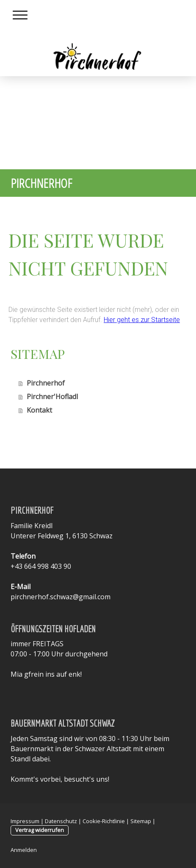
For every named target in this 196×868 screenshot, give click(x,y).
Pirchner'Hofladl (52, 397)
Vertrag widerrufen (40, 830)
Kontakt (39, 410)
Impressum (25, 821)
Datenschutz (61, 821)
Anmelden (24, 850)
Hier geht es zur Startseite (142, 320)
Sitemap (141, 821)
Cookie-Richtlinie (104, 821)
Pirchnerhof (46, 383)
